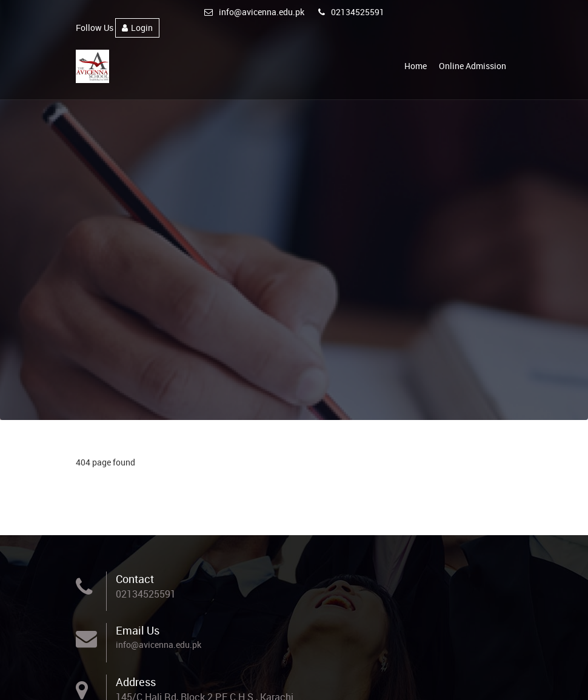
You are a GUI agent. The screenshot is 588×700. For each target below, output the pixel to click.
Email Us (138, 630)
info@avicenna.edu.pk (254, 12)
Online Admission (473, 66)
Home (416, 66)
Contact (135, 579)
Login (137, 28)
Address (136, 682)
